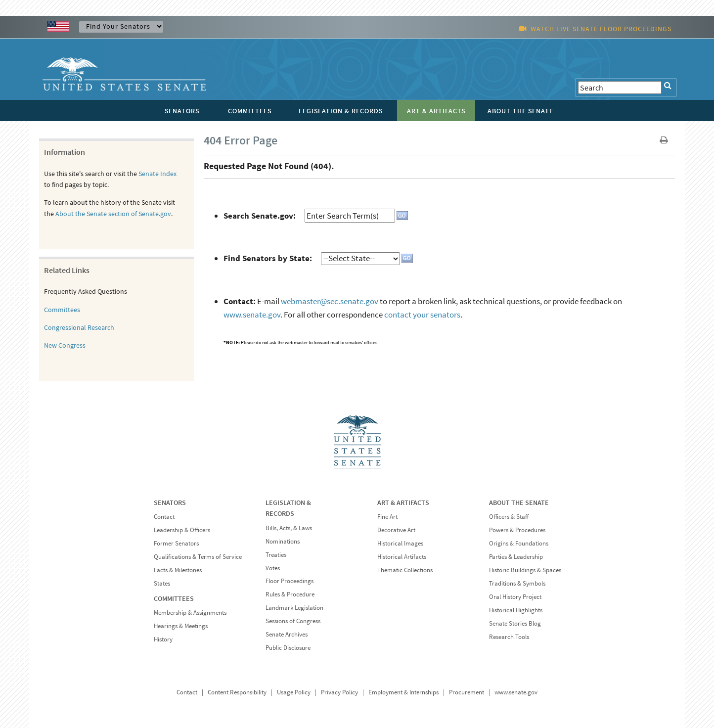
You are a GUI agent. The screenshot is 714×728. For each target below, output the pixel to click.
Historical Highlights (516, 610)
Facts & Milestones (178, 570)
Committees (62, 310)
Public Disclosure (288, 648)
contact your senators (422, 315)
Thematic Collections (405, 570)
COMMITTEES (174, 598)
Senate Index (157, 174)
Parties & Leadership (516, 557)
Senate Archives (287, 634)
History (163, 639)
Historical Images (400, 543)
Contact (164, 517)
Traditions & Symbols (517, 583)
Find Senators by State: (268, 258)
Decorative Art (396, 530)
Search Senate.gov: (260, 216)
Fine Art (387, 517)
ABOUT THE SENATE (519, 502)
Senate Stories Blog (515, 623)
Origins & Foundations (519, 543)
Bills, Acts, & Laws (289, 528)
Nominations (283, 541)
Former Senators (176, 543)
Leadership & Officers (182, 530)
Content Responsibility (237, 692)
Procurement (467, 692)
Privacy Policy (339, 692)
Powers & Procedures (517, 530)
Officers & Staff (509, 517)
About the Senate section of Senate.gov (113, 214)
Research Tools (509, 637)
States (162, 583)
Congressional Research (79, 327)
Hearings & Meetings (181, 626)
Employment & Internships (403, 692)
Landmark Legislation (294, 608)
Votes (273, 568)
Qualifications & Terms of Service (198, 557)
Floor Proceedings (290, 581)
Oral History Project (515, 597)
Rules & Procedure (290, 594)
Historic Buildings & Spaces (525, 570)
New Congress (65, 345)
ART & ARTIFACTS (403, 502)
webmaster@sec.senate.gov (330, 301)
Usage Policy (294, 692)
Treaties (276, 555)
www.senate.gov (252, 315)
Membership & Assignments (190, 613)
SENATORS (170, 502)
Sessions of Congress (293, 621)
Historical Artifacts (402, 557)
